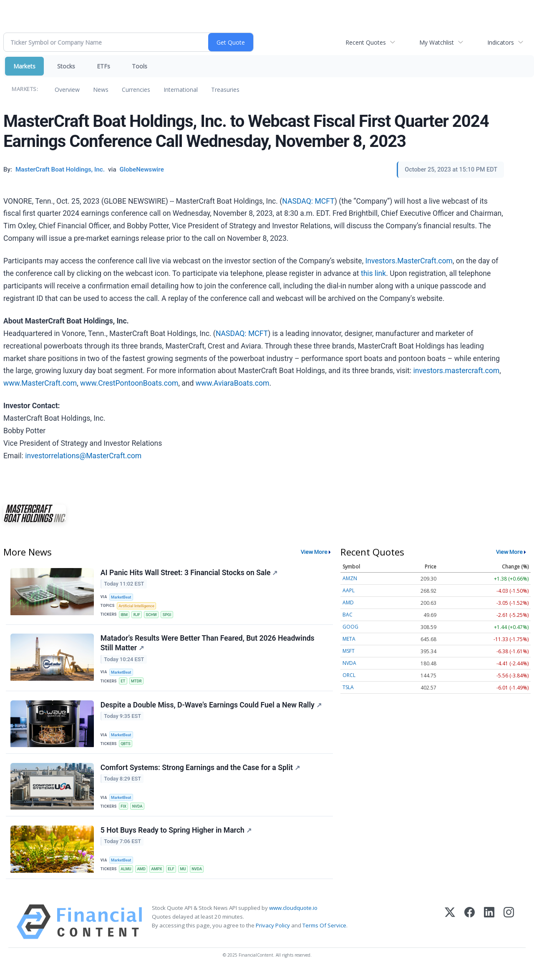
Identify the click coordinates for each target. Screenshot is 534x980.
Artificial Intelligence (138, 607)
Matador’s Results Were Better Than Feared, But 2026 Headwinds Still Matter (208, 646)
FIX (124, 812)
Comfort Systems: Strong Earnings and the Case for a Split (201, 774)
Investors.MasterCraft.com (409, 261)
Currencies (136, 90)
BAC (348, 615)
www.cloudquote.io (293, 917)
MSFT (349, 651)
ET (124, 684)
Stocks (66, 66)
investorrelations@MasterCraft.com (83, 456)
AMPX (159, 877)
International (181, 90)
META (349, 639)
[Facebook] (470, 931)
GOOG (350, 627)
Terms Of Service (324, 934)
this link (373, 273)
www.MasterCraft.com (40, 383)
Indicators (501, 42)
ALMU (127, 877)
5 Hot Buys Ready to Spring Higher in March (176, 838)
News (101, 90)
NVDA (139, 812)
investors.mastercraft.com (456, 371)
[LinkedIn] (489, 931)
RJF (138, 616)
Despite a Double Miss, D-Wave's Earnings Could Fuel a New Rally (212, 710)
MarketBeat (122, 597)
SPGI (170, 616)
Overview (67, 90)
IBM (125, 616)
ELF (174, 877)
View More (314, 552)
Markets (24, 66)
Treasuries (225, 90)
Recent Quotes (366, 42)
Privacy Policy (273, 934)
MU (187, 877)
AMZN (350, 578)
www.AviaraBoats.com (233, 383)
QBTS (126, 748)
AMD (143, 877)
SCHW (153, 616)
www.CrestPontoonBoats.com (129, 383)
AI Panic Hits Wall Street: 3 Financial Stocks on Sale (190, 573)
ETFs (103, 66)
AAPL (349, 590)
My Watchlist (437, 42)
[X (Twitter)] (450, 931)
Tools (140, 66)
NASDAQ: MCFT (308, 201)
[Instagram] (509, 931)
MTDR (138, 684)
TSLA (348, 687)
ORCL (349, 675)
